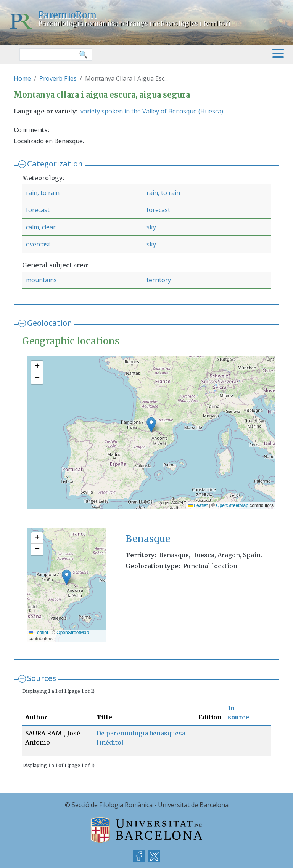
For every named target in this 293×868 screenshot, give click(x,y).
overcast (38, 244)
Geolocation (50, 323)
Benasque (148, 539)
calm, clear (41, 227)
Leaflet (198, 505)
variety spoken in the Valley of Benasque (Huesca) (152, 111)
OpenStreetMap (232, 505)
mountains (41, 280)
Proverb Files (58, 78)
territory (159, 280)
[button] (151, 425)
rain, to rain (43, 193)
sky (151, 227)
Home (22, 78)
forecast (38, 210)
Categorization (55, 164)
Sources (42, 678)
